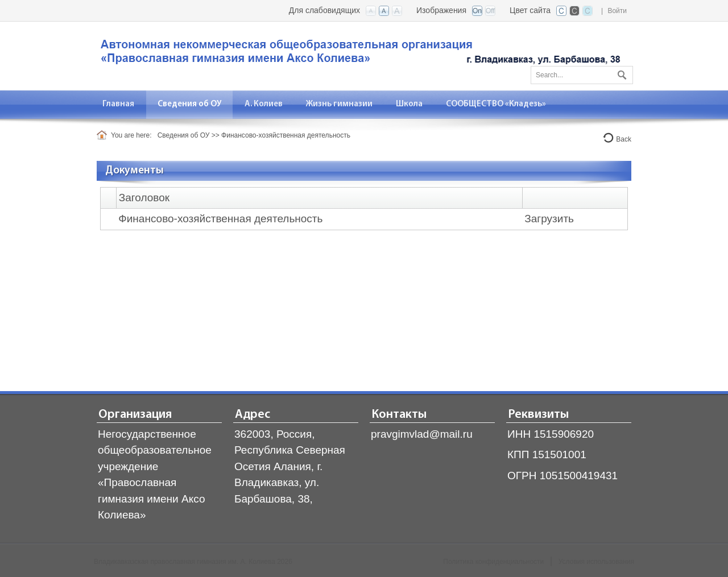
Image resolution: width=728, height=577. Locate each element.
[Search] (582, 75)
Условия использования (596, 562)
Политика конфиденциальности (493, 562)
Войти (617, 11)
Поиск (621, 73)
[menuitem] (119, 104)
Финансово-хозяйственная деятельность (220, 219)
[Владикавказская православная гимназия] (358, 55)
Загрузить (549, 219)
